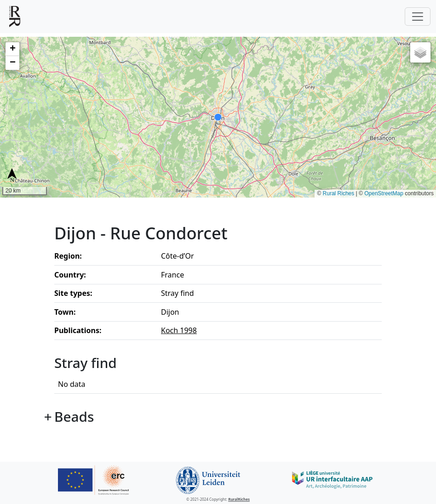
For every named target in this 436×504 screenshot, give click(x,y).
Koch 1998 (179, 330)
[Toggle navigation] (418, 17)
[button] (12, 49)
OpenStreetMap (384, 193)
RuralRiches (239, 499)
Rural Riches (339, 193)
